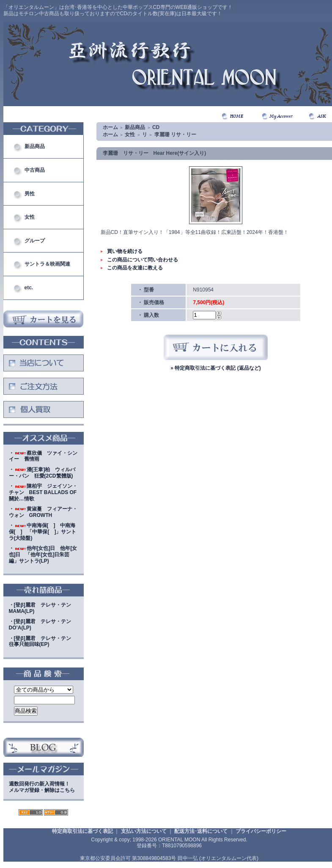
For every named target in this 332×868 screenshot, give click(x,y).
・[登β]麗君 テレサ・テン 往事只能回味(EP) (43, 641)
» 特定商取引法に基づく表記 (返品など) (215, 368)
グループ (35, 241)
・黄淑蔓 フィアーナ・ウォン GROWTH (43, 512)
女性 (30, 217)
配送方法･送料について (201, 831)
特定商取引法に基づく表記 (82, 831)
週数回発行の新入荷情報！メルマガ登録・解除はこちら (42, 787)
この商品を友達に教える (135, 268)
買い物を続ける (125, 251)
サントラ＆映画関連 (47, 264)
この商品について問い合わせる (143, 260)
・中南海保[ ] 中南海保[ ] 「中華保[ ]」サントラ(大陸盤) (43, 532)
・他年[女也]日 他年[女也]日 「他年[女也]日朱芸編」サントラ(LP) (43, 554)
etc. (29, 288)
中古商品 (35, 170)
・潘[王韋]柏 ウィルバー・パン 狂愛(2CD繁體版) (42, 473)
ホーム (110, 127)
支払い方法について (144, 831)
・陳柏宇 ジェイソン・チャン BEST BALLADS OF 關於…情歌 (43, 492)
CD (156, 127)
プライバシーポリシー (261, 831)
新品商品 (35, 146)
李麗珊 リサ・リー (175, 135)
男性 (30, 194)
